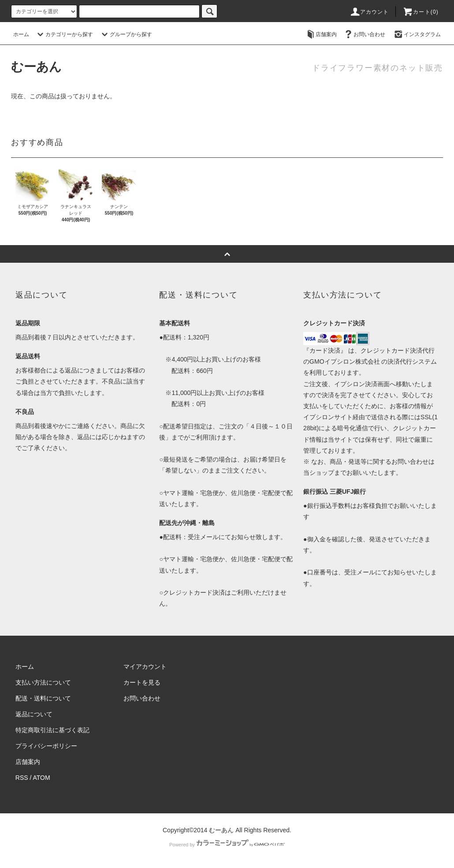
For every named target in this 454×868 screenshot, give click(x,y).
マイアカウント (145, 667)
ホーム (21, 34)
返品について (34, 714)
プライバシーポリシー (46, 746)
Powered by (227, 845)
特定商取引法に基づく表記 (52, 730)
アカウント (369, 12)
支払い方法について (43, 682)
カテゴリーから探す (64, 34)
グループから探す (126, 34)
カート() (421, 12)
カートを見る (142, 682)
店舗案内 (321, 34)
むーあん (36, 67)
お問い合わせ (364, 34)
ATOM (42, 778)
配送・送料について (43, 698)
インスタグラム (417, 34)
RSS (22, 778)
